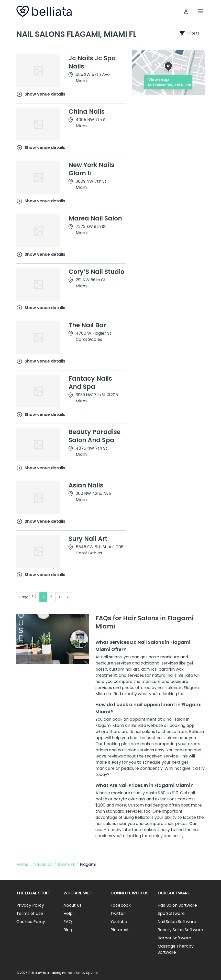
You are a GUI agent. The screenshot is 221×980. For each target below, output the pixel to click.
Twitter (118, 913)
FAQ (68, 922)
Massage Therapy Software (176, 949)
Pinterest (120, 930)
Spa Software (171, 913)
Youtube (119, 922)
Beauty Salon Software (180, 930)
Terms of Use (30, 913)
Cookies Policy (31, 922)
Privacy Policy (30, 905)
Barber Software (174, 938)
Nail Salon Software (177, 922)
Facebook (121, 905)
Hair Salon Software (177, 905)
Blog (68, 930)
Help (68, 913)
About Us (73, 905)
